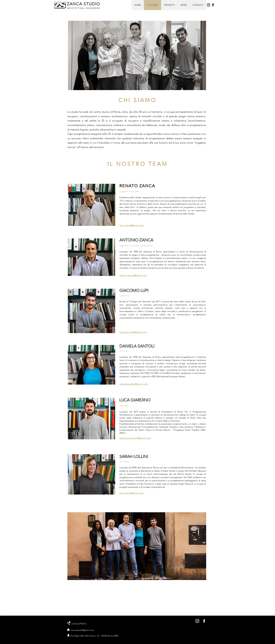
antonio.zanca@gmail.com (133, 275)
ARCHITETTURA (76, 8)
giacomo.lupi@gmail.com (133, 332)
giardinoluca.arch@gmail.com (135, 438)
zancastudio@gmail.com (83, 630)
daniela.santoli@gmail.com (134, 384)
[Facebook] (213, 5)
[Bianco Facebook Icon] (204, 621)
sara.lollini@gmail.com (132, 493)
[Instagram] (208, 5)
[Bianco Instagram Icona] (197, 621)
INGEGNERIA (93, 8)
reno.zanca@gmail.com (132, 225)
